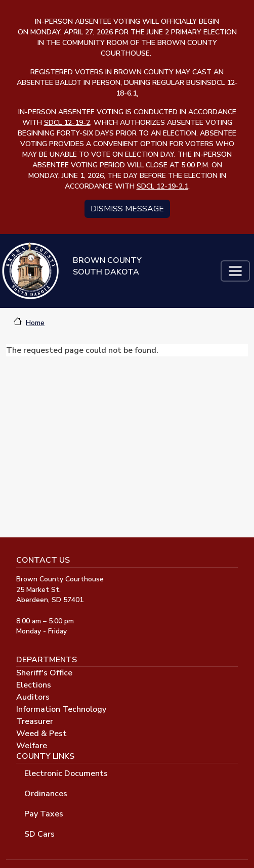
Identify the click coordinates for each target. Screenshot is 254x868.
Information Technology (61, 709)
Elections (34, 685)
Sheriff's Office (44, 673)
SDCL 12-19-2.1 (162, 186)
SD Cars (39, 834)
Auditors (33, 697)
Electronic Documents (66, 773)
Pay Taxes (44, 814)
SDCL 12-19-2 (67, 123)
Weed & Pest (41, 734)
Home (35, 323)
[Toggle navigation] (235, 271)
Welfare (32, 746)
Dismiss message (127, 209)
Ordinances (46, 794)
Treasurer (35, 721)
